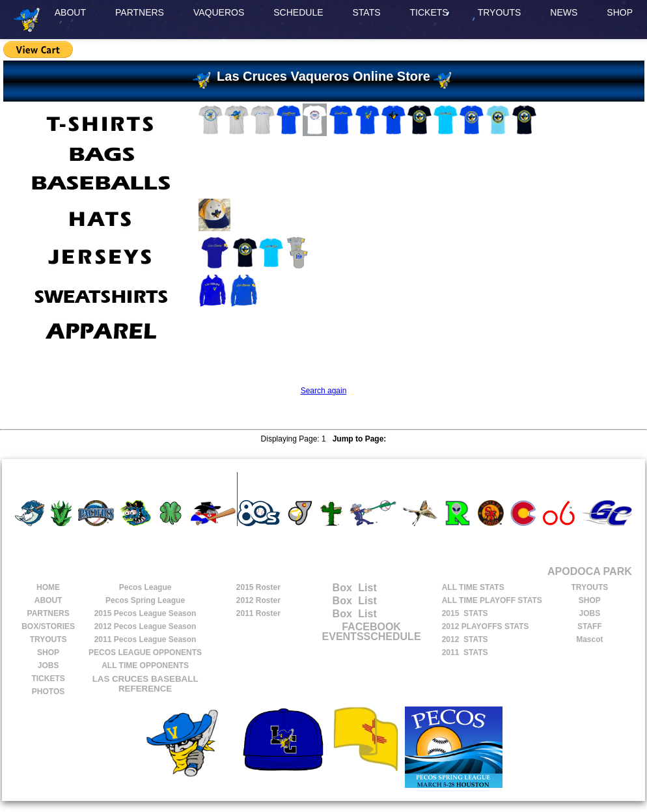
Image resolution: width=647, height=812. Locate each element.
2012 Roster (258, 600)
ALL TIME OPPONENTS (145, 665)
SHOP (620, 12)
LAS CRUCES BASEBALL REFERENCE (145, 684)
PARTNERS (140, 12)
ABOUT (70, 12)
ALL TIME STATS (473, 587)
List (366, 588)
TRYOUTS (500, 12)
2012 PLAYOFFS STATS (486, 626)
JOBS (48, 665)
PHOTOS (48, 692)
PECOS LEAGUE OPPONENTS (145, 652)
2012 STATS (465, 639)
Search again (324, 391)
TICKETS (429, 12)
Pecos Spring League (145, 600)
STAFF (590, 626)
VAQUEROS (219, 12)
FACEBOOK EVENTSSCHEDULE (372, 632)
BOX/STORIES (48, 626)
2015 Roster (258, 587)
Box (329, 588)
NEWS (564, 12)
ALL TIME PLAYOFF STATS (492, 600)
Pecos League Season (145, 613)
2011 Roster (258, 613)
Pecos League (145, 587)
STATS (367, 12)
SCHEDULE (298, 12)
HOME (48, 587)
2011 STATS (465, 652)
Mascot (589, 639)
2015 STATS (465, 613)
